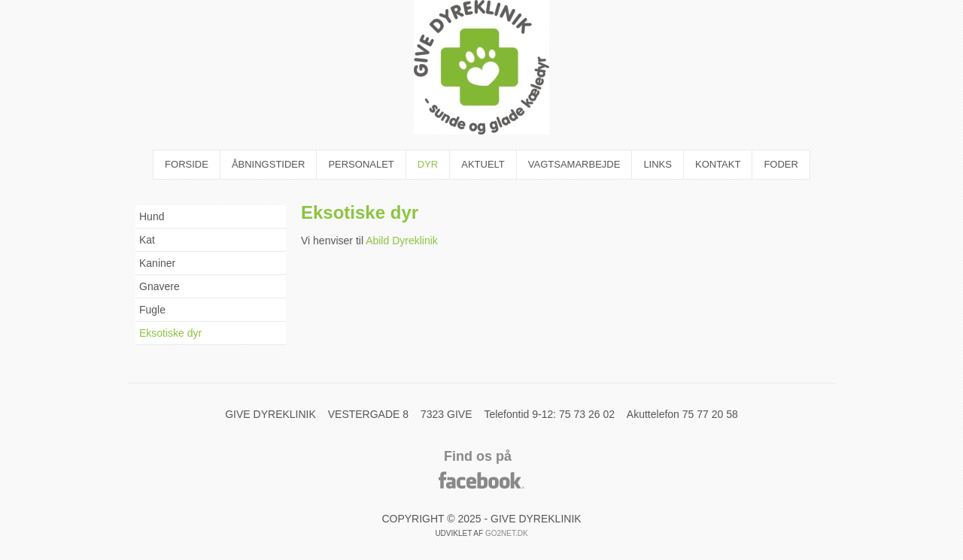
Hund (152, 216)
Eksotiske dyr (170, 333)
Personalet (361, 164)
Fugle (152, 310)
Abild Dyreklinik (402, 241)
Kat (147, 240)
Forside (187, 164)
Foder (781, 164)
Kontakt (718, 164)
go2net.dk (507, 533)
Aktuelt (483, 164)
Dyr (428, 164)
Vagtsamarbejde (574, 164)
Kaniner (157, 263)
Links (658, 164)
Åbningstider (269, 164)
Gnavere (159, 286)
